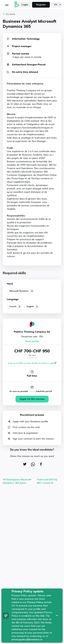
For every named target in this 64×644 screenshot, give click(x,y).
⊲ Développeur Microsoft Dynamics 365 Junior (17, 481)
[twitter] (24, 465)
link (42, 616)
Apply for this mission (32, 399)
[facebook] (40, 465)
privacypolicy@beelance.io (27, 640)
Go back (9, 14)
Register (41, 5)
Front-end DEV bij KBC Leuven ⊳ (47, 481)
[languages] (57, 5)
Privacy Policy (35, 602)
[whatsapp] (32, 465)
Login (25, 5)
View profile (32, 341)
